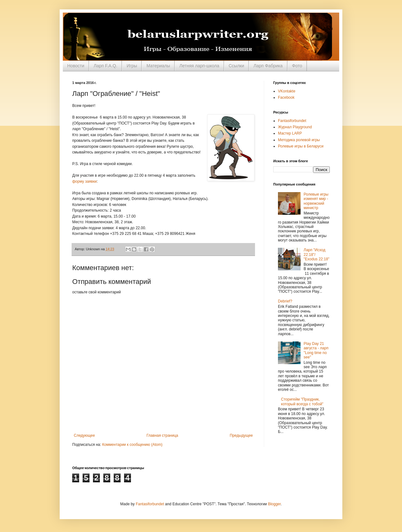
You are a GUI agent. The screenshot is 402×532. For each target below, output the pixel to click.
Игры (132, 66)
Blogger (274, 504)
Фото (297, 66)
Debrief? (285, 301)
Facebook (286, 97)
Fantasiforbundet (292, 121)
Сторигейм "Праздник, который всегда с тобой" (302, 402)
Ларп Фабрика (268, 66)
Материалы (158, 66)
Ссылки (236, 66)
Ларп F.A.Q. (105, 66)
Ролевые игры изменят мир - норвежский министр (316, 201)
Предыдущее (241, 435)
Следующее (84, 435)
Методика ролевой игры (299, 140)
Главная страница (163, 435)
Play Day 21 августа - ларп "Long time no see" (316, 350)
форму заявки (84, 181)
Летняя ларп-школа (199, 66)
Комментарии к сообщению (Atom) (132, 445)
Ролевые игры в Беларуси (301, 146)
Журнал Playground (295, 127)
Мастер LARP (290, 133)
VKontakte (287, 91)
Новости (76, 66)
